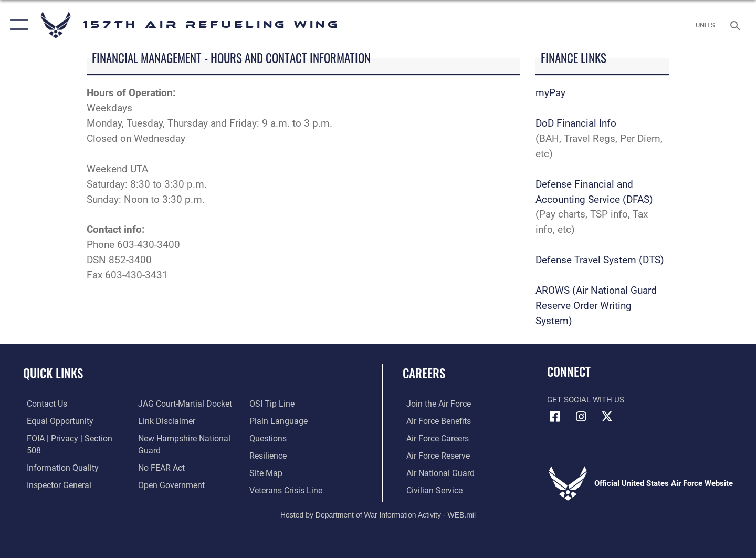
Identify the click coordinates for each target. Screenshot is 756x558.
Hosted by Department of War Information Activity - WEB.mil (378, 514)
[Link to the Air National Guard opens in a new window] (435, 472)
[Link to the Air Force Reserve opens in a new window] (434, 455)
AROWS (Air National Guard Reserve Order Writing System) (596, 306)
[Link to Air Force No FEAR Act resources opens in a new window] (160, 450)
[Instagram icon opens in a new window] (581, 417)
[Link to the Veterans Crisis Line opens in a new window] (286, 472)
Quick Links (53, 373)
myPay (550, 93)
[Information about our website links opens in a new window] (164, 404)
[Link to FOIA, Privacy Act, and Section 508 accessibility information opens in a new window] (71, 438)
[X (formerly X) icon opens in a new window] (607, 417)
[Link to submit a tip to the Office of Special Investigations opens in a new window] (158, 484)
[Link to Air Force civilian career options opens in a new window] (429, 489)
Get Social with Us (586, 400)
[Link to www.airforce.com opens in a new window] (434, 404)
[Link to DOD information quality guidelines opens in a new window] (57, 455)
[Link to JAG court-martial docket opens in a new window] (68, 489)
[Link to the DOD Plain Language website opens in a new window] (277, 404)
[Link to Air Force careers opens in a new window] (433, 438)
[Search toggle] (737, 25)
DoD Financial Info (576, 123)
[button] (17, 25)
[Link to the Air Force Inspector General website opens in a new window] (54, 472)
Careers (424, 373)
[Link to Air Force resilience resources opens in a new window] (269, 438)
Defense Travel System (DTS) (600, 260)
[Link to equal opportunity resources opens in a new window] (54, 420)
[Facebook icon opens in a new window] (555, 417)
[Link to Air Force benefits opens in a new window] (434, 420)
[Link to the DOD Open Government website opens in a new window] (168, 467)
